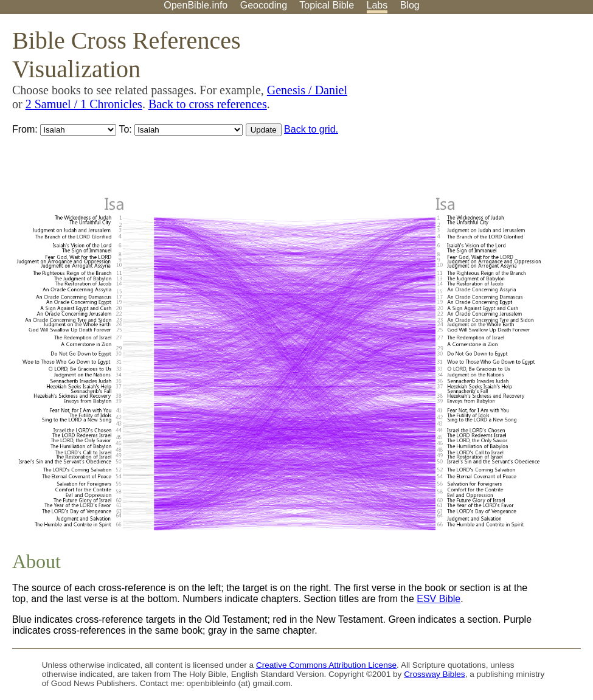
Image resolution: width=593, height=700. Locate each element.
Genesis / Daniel (307, 90)
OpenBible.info (196, 5)
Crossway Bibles (434, 674)
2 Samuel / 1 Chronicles (84, 104)
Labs (377, 5)
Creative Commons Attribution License (326, 665)
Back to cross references (208, 104)
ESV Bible (439, 599)
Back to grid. (311, 129)
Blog (410, 5)
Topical (327, 5)
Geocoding (264, 5)
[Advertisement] (470, 109)
